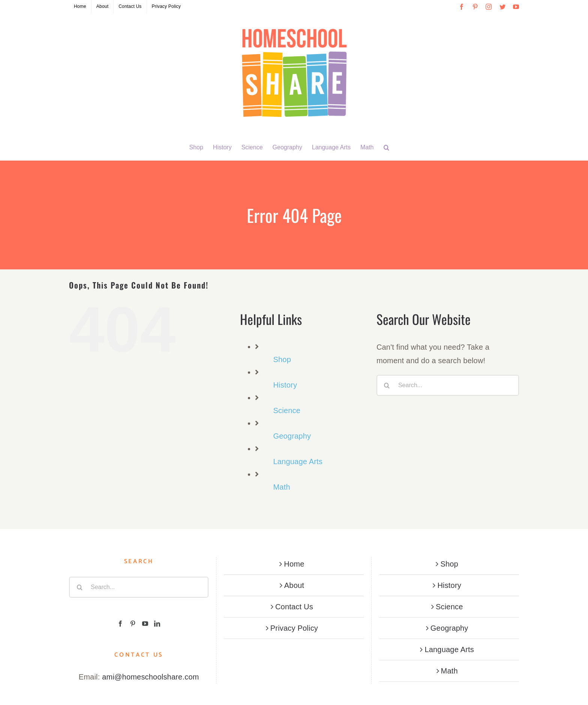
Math (281, 487)
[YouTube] (145, 624)
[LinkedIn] (157, 624)
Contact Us (294, 607)
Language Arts (298, 461)
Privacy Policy (294, 628)
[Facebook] (120, 624)
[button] (386, 147)
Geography (292, 436)
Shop (282, 359)
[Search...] (448, 385)
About (294, 585)
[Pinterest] (133, 624)
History (285, 385)
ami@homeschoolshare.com (150, 677)
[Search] (387, 385)
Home (294, 564)
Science (287, 410)
